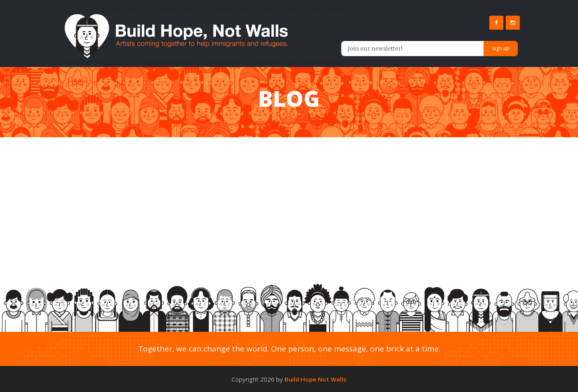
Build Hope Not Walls (315, 379)
